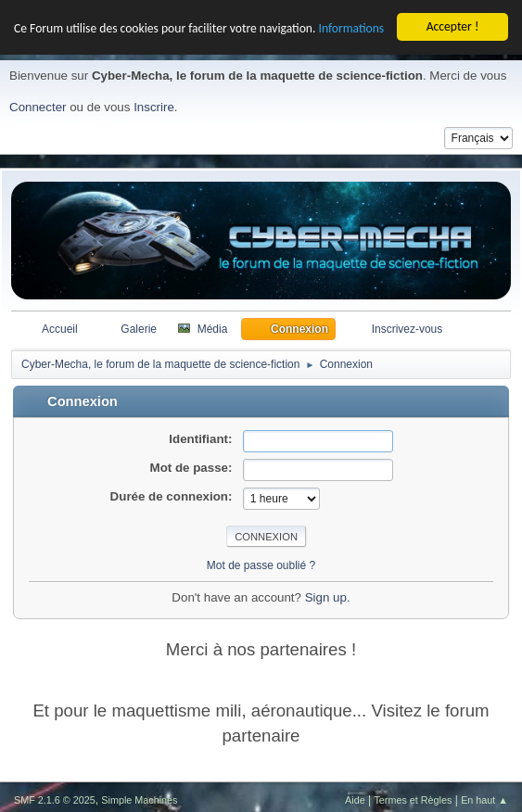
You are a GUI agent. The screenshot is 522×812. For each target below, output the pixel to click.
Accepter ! (453, 25)
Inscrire (154, 104)
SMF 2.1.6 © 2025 (55, 797)
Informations (351, 26)
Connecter (38, 104)
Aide (355, 797)
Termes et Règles (413, 797)
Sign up (326, 596)
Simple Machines (139, 797)
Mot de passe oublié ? (261, 564)
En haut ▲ (484, 797)
